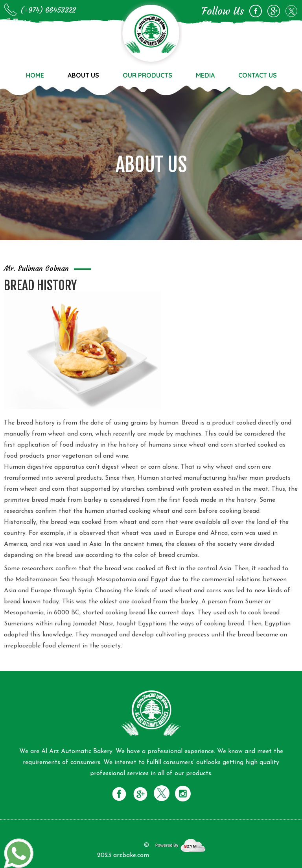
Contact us (258, 75)
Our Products (147, 75)
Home (35, 75)
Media (205, 75)
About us (83, 75)
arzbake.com (131, 855)
